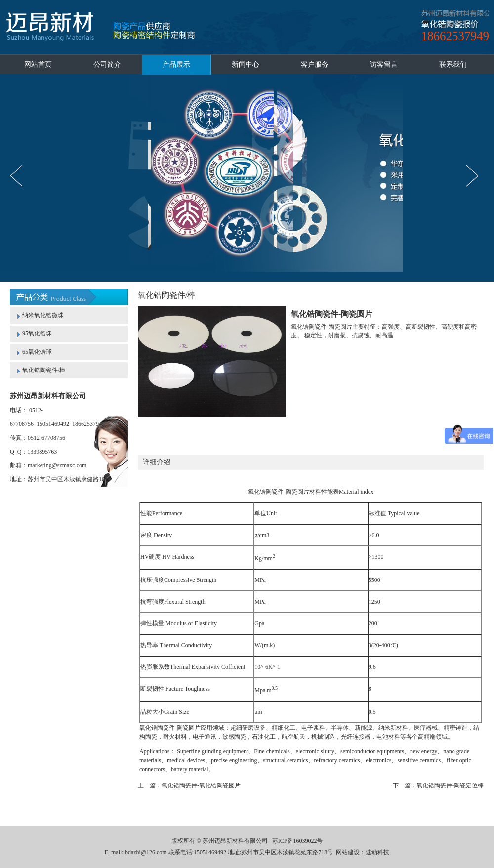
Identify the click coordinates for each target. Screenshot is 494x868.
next (475, 176)
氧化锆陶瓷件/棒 (44, 370)
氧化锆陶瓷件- (267, 492)
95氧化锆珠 (37, 333)
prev (19, 176)
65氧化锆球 (37, 352)
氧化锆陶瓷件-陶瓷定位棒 (450, 785)
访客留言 (384, 64)
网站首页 (38, 64)
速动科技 (377, 852)
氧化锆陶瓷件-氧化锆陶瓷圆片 (201, 785)
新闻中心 (246, 64)
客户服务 (315, 64)
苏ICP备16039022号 (298, 841)
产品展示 (176, 64)
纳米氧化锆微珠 (43, 315)
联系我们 (453, 64)
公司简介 (107, 64)
